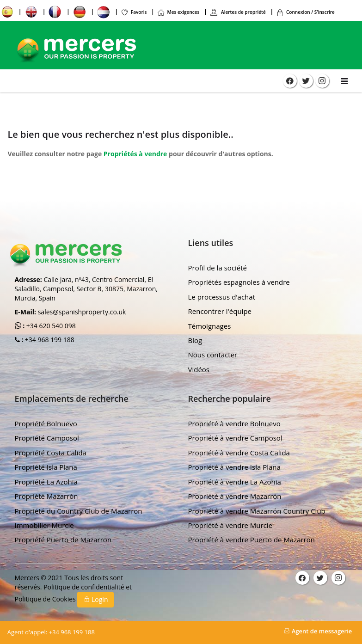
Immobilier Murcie (44, 525)
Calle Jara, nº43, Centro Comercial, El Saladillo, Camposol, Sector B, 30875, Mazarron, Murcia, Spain (86, 289)
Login (95, 599)
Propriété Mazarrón (46, 496)
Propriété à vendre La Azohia (235, 482)
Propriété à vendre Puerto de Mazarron (252, 540)
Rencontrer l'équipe (220, 311)
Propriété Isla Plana (46, 467)
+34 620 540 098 (50, 326)
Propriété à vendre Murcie (230, 525)
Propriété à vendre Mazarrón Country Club (257, 511)
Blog (195, 340)
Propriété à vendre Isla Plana (234, 467)
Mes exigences (178, 12)
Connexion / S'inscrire (305, 12)
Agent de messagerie (318, 631)
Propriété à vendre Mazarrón (235, 496)
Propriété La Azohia (46, 482)
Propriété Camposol (47, 438)
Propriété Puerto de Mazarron (63, 540)
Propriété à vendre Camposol (235, 438)
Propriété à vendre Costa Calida (239, 453)
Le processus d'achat (222, 297)
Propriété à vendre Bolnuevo (234, 423)
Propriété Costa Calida (51, 453)
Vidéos (199, 369)
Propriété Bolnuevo (46, 423)
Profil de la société (218, 268)
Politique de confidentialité (85, 587)
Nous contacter (213, 355)
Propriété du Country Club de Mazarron (79, 511)
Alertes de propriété (238, 12)
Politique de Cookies (46, 599)
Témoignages (210, 326)
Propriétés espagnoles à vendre (239, 282)
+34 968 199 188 (49, 340)
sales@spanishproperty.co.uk (82, 312)
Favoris (134, 12)
